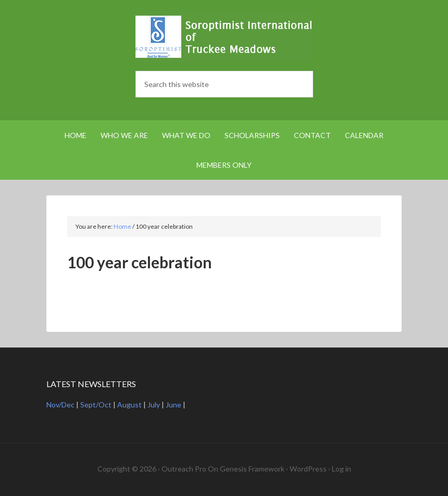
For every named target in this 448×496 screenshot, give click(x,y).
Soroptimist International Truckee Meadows (224, 36)
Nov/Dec (60, 405)
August (129, 405)
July (154, 405)
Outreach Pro (184, 469)
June (173, 405)
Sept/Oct (96, 405)
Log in (341, 469)
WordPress (308, 469)
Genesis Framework (252, 469)
